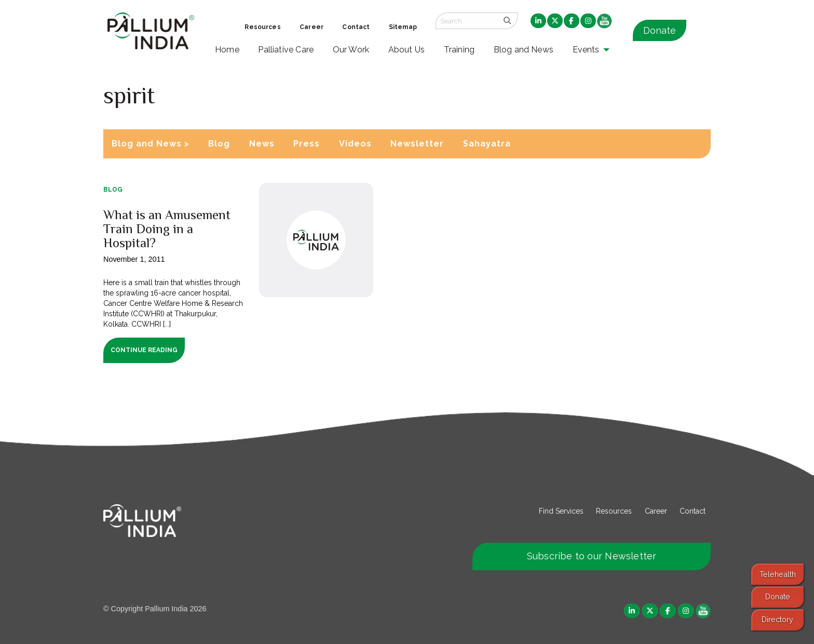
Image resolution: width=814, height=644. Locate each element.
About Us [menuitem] (407, 50)
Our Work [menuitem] (351, 50)
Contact (693, 511)
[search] (507, 21)
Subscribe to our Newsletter (592, 556)
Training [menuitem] (459, 50)
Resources (614, 511)
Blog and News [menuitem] (524, 50)
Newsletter (417, 144)
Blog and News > (151, 144)
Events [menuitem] (586, 50)
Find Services (561, 511)
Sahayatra (487, 144)
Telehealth (778, 574)
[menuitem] (538, 21)
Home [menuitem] (227, 50)
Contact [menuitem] (356, 27)
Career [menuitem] (311, 27)
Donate (660, 30)
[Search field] (467, 21)
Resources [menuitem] (262, 27)
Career (656, 511)
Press (307, 144)
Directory (777, 619)
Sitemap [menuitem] (403, 27)
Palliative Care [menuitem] (286, 50)
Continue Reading (144, 350)
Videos (355, 144)
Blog (219, 144)
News (262, 144)
